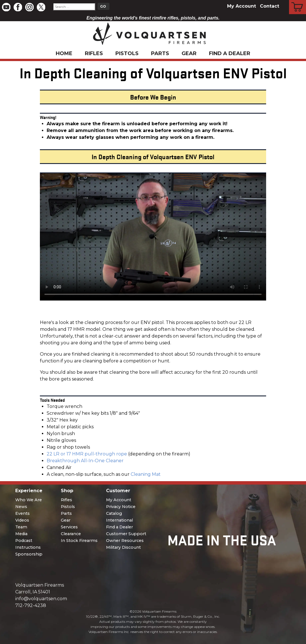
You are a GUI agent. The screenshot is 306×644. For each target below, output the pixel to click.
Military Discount (123, 547)
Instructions (28, 547)
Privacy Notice (121, 507)
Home (64, 53)
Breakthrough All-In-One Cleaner (85, 461)
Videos (22, 520)
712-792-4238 (31, 605)
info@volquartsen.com (41, 599)
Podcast (24, 541)
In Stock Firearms (79, 541)
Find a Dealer (230, 53)
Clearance (71, 534)
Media (21, 534)
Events (22, 513)
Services (69, 527)
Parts (160, 53)
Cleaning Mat (146, 474)
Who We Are (29, 500)
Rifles (94, 53)
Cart (298, 1)
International (119, 520)
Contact (270, 6)
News (21, 507)
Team (21, 527)
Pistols (127, 53)
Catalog (114, 513)
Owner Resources (125, 541)
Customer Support (126, 534)
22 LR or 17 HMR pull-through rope (87, 454)
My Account (242, 6)
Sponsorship (29, 554)
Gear (189, 53)
